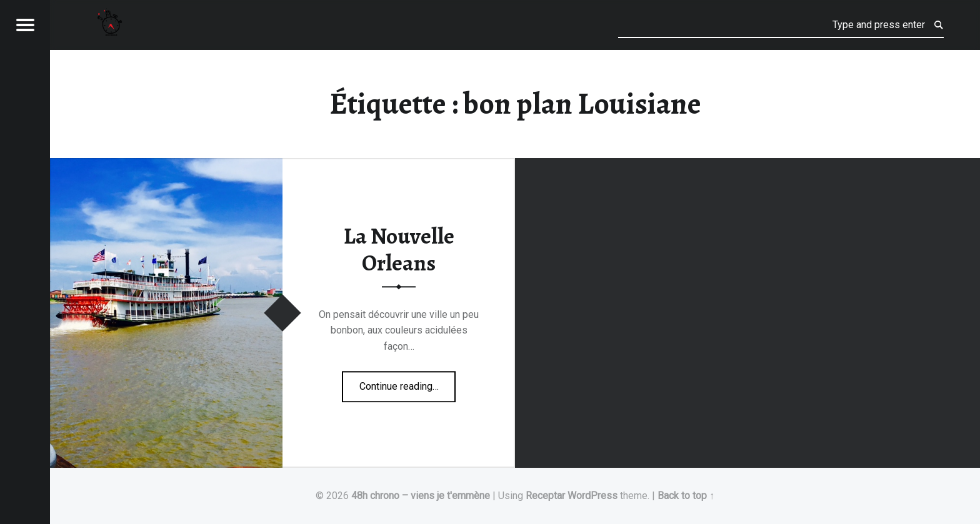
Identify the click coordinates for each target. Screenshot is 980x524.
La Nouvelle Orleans (399, 250)
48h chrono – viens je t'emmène (421, 496)
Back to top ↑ (686, 496)
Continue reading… (408, 382)
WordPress (592, 496)
